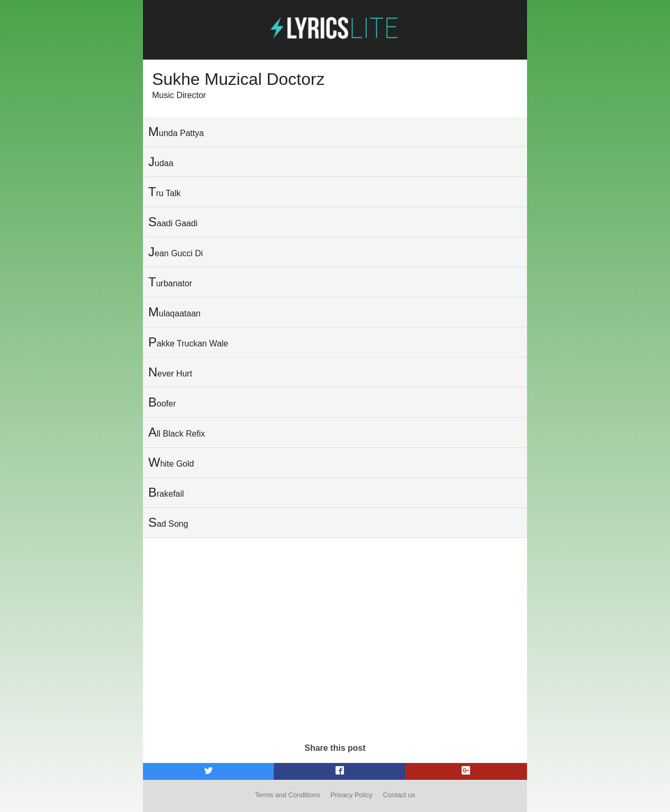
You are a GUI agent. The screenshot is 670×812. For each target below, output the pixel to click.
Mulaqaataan (174, 312)
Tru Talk (165, 192)
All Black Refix (177, 432)
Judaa (161, 162)
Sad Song (168, 522)
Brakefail (166, 492)
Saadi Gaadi (173, 222)
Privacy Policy (351, 795)
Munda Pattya (176, 132)
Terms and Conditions (288, 795)
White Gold (171, 462)
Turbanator (170, 282)
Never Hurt (170, 372)
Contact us (399, 795)
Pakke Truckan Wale (188, 342)
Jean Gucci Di (176, 252)
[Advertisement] (335, 654)
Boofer (162, 402)
